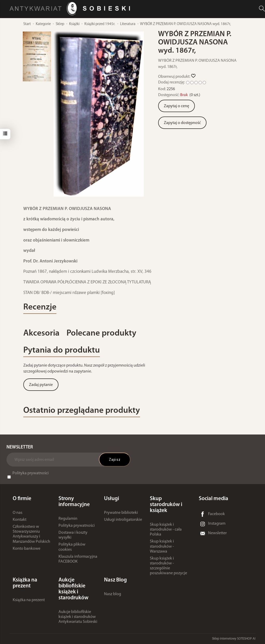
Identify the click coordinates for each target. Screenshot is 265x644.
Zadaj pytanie (41, 385)
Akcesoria (41, 333)
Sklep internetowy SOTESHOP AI (234, 639)
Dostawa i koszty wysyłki (73, 535)
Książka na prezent (29, 600)
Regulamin (68, 519)
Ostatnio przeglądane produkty (82, 411)
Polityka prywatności (31, 473)
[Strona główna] (71, 9)
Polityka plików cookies (72, 547)
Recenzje (40, 307)
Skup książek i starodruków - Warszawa (162, 546)
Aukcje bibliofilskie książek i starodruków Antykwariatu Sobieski (78, 617)
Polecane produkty (101, 333)
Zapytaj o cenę (176, 106)
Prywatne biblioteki (121, 513)
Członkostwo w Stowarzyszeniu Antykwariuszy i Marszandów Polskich (31, 534)
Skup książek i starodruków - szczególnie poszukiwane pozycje (168, 566)
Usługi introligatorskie (123, 520)
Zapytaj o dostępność (182, 123)
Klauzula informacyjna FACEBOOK (78, 559)
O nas (17, 513)
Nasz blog (113, 594)
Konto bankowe (27, 549)
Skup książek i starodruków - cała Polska (166, 530)
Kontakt (20, 520)
